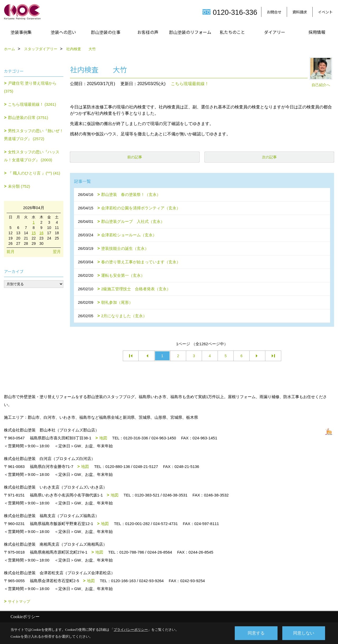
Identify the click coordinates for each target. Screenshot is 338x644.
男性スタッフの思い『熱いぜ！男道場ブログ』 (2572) (34, 135)
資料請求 (300, 12)
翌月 (57, 252)
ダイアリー (275, 32)
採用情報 (317, 32)
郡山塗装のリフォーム (190, 32)
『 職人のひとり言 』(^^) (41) (34, 173)
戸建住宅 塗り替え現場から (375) (30, 87)
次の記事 (269, 157)
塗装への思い (63, 32)
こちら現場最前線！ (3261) (32, 104)
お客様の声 (148, 32)
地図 (103, 438)
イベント (325, 12)
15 (34, 233)
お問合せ (274, 12)
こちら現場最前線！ (190, 84)
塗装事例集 (21, 32)
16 (41, 233)
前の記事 (135, 157)
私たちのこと (232, 32)
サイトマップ (19, 601)
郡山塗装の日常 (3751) (28, 118)
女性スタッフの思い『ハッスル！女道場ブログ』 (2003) (32, 156)
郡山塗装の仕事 (106, 32)
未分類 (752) (19, 186)
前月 (11, 252)
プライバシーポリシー (131, 630)
